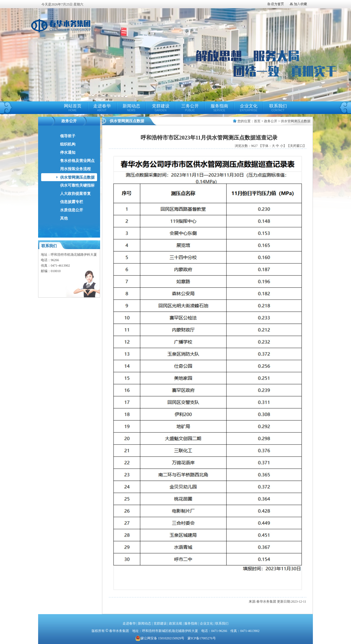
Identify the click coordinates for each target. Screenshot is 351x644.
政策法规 (175, 623)
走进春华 (102, 108)
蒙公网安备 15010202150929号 (160, 638)
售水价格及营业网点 (77, 161)
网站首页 (73, 108)
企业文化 (249, 108)
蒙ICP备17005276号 (202, 638)
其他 (64, 218)
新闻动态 (131, 108)
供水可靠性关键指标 (77, 185)
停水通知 (68, 153)
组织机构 (68, 144)
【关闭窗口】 (296, 146)
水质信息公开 (72, 210)
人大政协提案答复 (75, 194)
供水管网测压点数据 (77, 177)
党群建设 (161, 108)
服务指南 (219, 108)
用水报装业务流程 (75, 169)
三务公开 (190, 108)
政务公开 (271, 121)
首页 (257, 121)
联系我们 (278, 108)
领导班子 (68, 136)
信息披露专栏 (72, 202)
